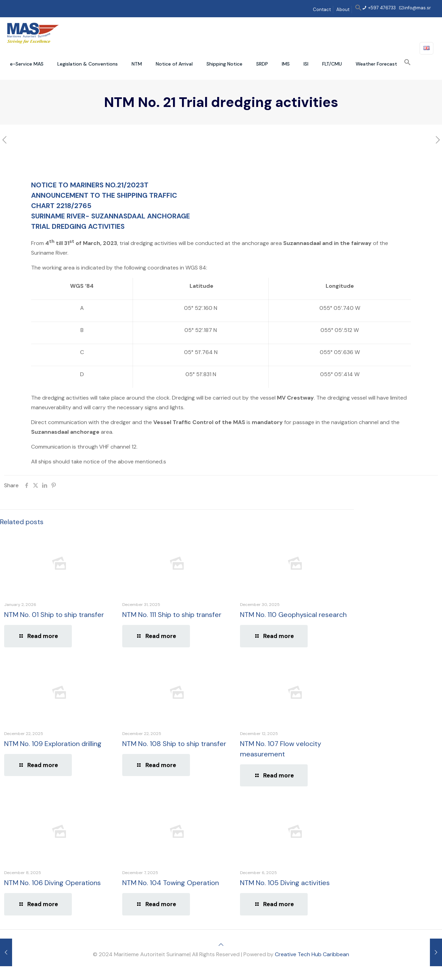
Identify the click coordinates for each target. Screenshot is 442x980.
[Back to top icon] (221, 945)
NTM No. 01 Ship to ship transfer (54, 615)
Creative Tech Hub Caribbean (312, 954)
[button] (358, 9)
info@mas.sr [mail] (418, 8)
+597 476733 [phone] (381, 8)
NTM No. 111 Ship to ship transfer (172, 615)
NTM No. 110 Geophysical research (293, 615)
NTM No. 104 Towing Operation (171, 883)
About (343, 9)
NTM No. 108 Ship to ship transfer (174, 744)
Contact (322, 9)
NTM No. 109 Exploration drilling (53, 744)
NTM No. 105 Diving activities (285, 883)
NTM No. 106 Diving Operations (52, 883)
